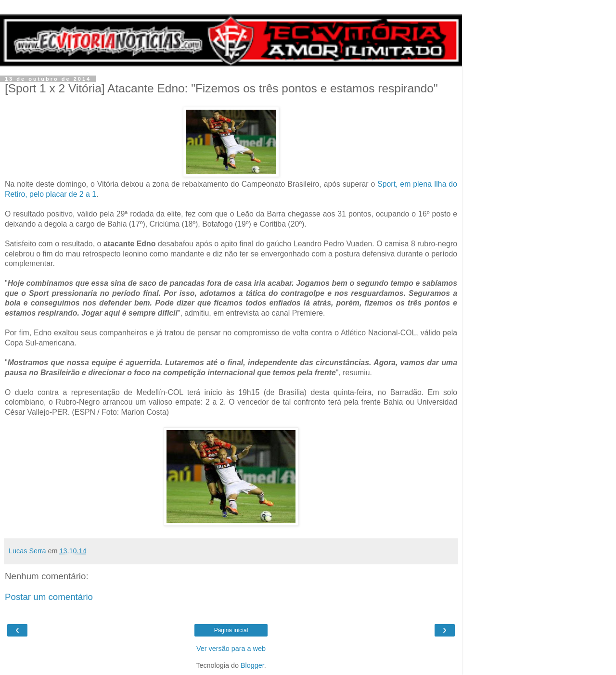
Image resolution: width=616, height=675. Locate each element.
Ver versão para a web (231, 649)
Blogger (252, 665)
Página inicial (231, 630)
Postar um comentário (49, 597)
